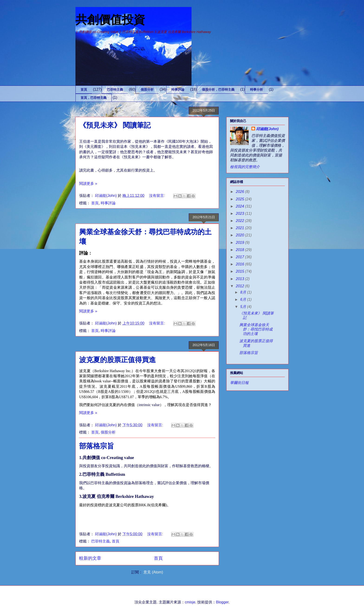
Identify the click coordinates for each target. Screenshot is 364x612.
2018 (240, 250)
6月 (244, 299)
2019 (240, 243)
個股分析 (147, 89)
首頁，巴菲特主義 (94, 98)
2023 (240, 213)
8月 (244, 292)
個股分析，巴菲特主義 (218, 89)
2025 (240, 199)
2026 (240, 192)
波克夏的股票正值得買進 (117, 360)
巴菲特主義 (115, 89)
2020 (240, 235)
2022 (240, 221)
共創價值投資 (110, 20)
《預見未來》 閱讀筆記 (115, 125)
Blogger (222, 602)
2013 (240, 279)
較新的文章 (90, 558)
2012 (240, 286)
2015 (240, 271)
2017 (240, 257)
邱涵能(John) (267, 129)
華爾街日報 (239, 383)
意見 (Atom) (153, 572)
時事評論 (178, 89)
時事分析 (257, 89)
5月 (244, 307)
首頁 (84, 89)
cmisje (190, 602)
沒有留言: (158, 196)
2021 (240, 228)
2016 (240, 264)
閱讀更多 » (88, 184)
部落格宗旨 (97, 446)
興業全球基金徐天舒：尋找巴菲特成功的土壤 (256, 329)
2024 (240, 206)
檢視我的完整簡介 (245, 167)
